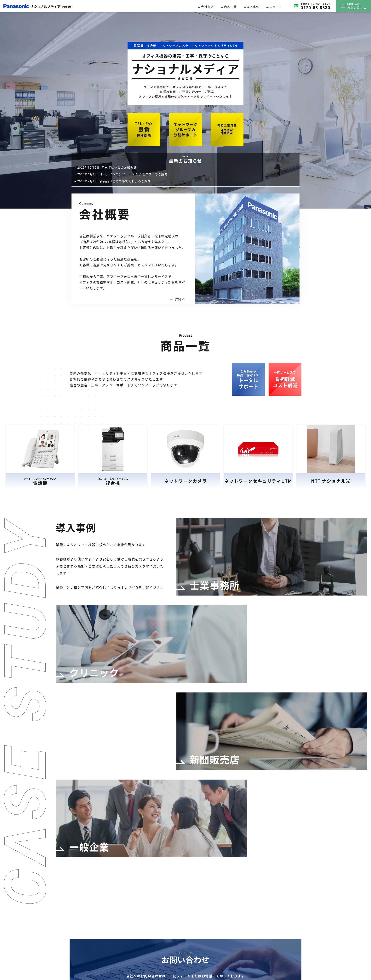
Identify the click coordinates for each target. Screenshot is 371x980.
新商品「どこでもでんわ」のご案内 (114, 181)
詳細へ (178, 299)
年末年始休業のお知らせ (107, 167)
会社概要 (208, 7)
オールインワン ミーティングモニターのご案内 (123, 174)
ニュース (276, 7)
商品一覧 (230, 7)
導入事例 (253, 7)
